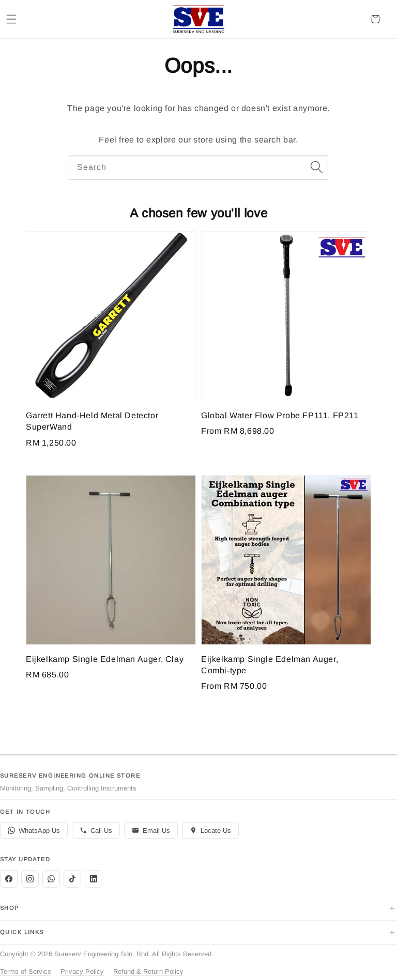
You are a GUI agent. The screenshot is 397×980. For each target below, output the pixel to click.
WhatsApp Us (34, 831)
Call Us (96, 831)
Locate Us (210, 831)
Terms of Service (26, 971)
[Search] (316, 167)
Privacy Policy (82, 971)
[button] (11, 19)
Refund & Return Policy (148, 971)
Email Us (151, 831)
